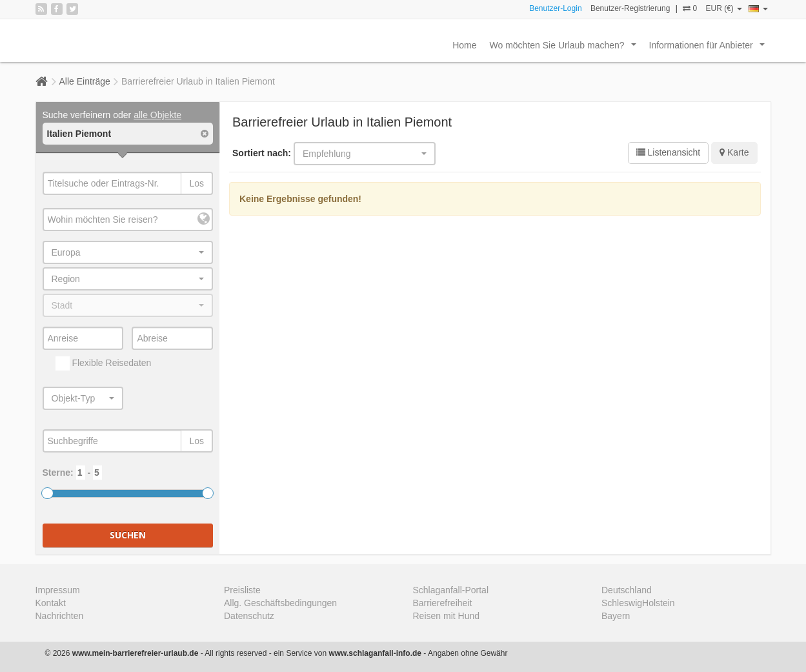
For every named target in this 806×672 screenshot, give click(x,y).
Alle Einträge (85, 81)
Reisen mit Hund (447, 616)
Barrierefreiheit (443, 603)
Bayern (616, 616)
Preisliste (242, 590)
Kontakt (51, 603)
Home (464, 45)
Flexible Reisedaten (104, 363)
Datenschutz (249, 616)
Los (196, 183)
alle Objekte (157, 115)
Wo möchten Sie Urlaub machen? (566, 48)
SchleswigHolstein (638, 603)
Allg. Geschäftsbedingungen (280, 603)
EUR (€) (724, 8)
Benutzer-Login (555, 8)
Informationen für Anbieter (710, 48)
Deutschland (627, 590)
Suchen (128, 535)
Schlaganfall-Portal (451, 590)
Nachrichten (60, 616)
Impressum (58, 590)
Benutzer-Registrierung (630, 8)
